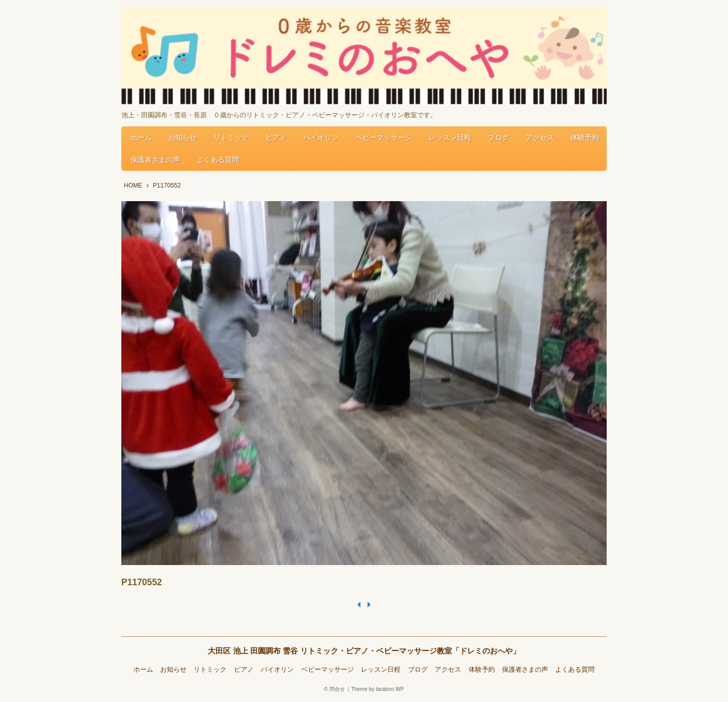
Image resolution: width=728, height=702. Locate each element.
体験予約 (585, 137)
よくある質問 (218, 160)
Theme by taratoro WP (377, 689)
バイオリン (321, 137)
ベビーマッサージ (384, 137)
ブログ (498, 137)
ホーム (141, 137)
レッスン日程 (450, 137)
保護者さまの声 (155, 160)
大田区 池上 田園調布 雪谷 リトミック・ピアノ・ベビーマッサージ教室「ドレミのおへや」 (364, 651)
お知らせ (183, 137)
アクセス (540, 137)
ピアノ (276, 137)
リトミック (231, 137)
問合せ (337, 689)
